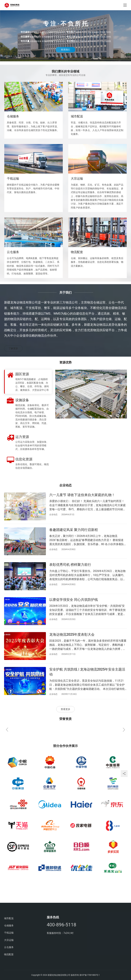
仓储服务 (13, 116)
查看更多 (65, 709)
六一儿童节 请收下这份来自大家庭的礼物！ (82, 495)
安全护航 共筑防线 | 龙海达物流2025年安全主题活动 (87, 672)
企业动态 (53, 515)
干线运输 (13, 178)
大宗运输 (77, 178)
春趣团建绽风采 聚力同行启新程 (74, 530)
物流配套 (77, 252)
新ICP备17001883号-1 (90, 975)
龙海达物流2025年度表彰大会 (72, 634)
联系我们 (65, 49)
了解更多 (13, 348)
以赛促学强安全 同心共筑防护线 (74, 600)
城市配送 (77, 116)
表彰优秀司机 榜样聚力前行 (70, 565)
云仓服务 (13, 252)
